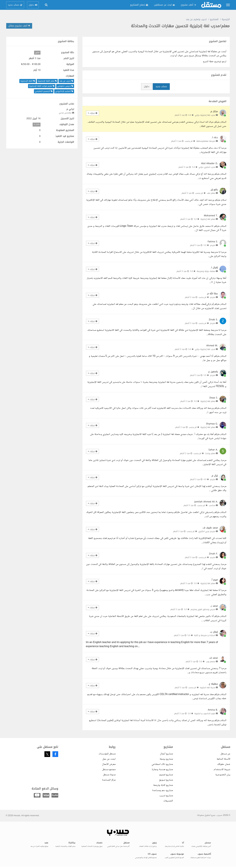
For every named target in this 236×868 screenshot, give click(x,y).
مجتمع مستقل (109, 769)
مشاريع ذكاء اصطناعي (162, 764)
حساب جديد (161, 86)
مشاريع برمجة (166, 759)
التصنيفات (168, 801)
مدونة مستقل (109, 775)
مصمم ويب (211, 662)
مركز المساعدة (109, 780)
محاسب (212, 505)
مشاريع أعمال (166, 754)
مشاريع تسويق (166, 780)
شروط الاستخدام (222, 769)
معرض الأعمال (109, 764)
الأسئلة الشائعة (223, 759)
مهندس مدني (65, 113)
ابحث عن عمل (109, 759)
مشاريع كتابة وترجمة (163, 785)
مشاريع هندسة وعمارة (162, 769)
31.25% (37, 125)
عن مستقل (225, 754)
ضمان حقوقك (224, 764)
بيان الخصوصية (223, 775)
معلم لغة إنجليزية (208, 219)
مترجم (213, 245)
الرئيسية (226, 19)
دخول (147, 86)
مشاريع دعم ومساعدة (163, 790)
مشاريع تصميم (166, 775)
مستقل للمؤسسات (107, 754)
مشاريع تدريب (166, 796)
